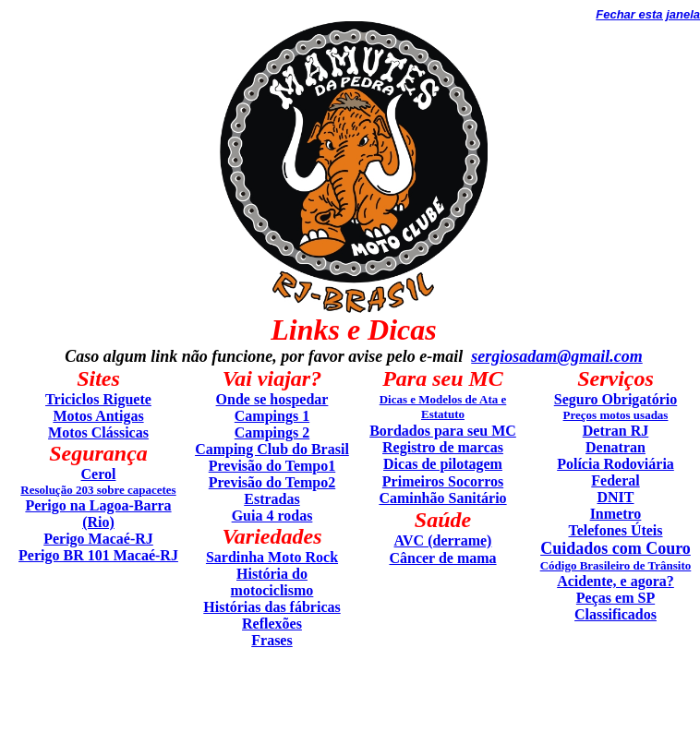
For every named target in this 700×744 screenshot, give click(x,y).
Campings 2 (272, 432)
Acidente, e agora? (616, 581)
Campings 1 (272, 416)
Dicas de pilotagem (443, 464)
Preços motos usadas (616, 415)
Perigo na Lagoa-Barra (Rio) (98, 514)
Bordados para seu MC (443, 431)
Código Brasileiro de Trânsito (616, 565)
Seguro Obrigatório (616, 399)
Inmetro (616, 514)
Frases (272, 640)
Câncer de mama (442, 558)
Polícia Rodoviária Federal (616, 472)
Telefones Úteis (615, 530)
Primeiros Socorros (443, 481)
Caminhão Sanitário (442, 498)
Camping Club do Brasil (272, 449)
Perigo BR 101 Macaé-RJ (98, 555)
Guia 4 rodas (272, 516)
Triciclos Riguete (98, 399)
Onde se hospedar (272, 399)
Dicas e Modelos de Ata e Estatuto (443, 407)
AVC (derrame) (443, 540)
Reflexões (272, 624)
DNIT (615, 497)
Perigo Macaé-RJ (98, 539)
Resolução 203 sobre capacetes (98, 490)
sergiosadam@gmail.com (556, 356)
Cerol (99, 474)
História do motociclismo (272, 582)
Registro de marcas (443, 447)
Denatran (616, 447)
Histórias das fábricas (272, 607)
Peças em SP (616, 598)
